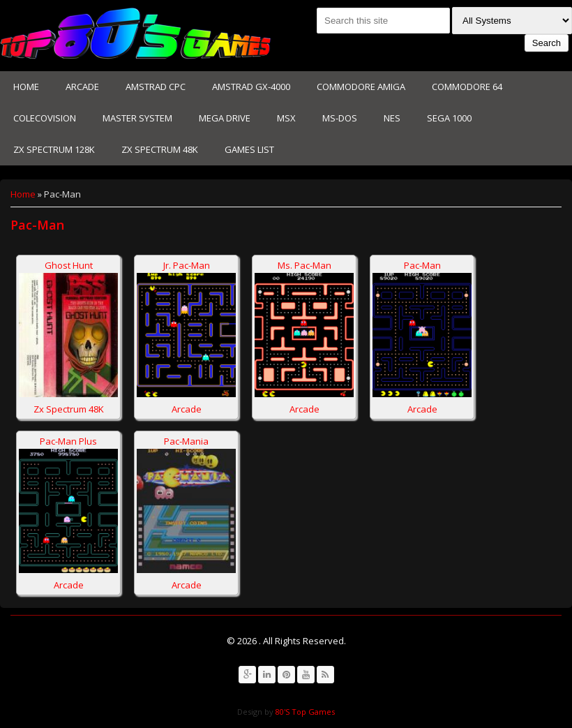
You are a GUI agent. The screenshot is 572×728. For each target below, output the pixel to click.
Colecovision (45, 118)
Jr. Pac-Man (187, 265)
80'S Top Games (304, 712)
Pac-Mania (186, 441)
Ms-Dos (340, 118)
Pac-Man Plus (68, 441)
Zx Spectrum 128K (54, 149)
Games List (249, 149)
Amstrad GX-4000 (251, 87)
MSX (286, 118)
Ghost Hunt (69, 265)
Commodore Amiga (361, 87)
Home (26, 87)
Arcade (82, 87)
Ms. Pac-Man (304, 265)
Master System (137, 118)
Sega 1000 (449, 118)
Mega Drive (225, 118)
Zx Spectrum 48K (160, 149)
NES (392, 118)
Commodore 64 (467, 87)
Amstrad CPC (156, 87)
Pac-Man (422, 265)
